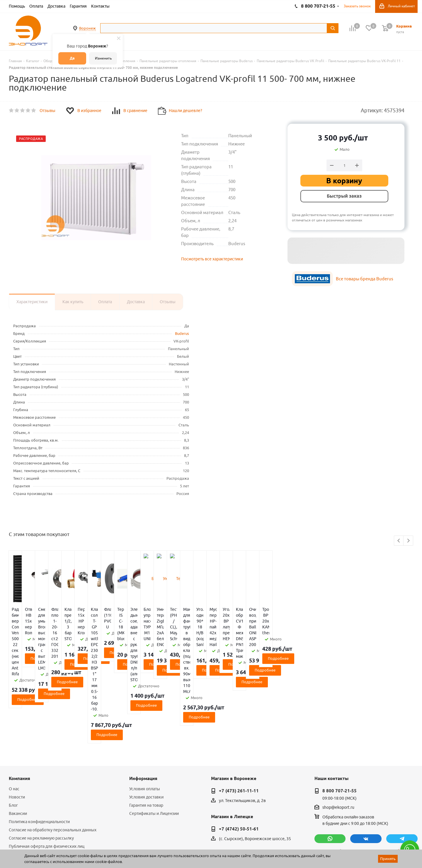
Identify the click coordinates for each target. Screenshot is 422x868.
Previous (399, 541)
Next (408, 541)
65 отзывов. (82, 848)
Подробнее (42, 652)
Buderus (182, 333)
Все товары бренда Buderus (365, 279)
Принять (388, 859)
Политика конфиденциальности (39, 740)
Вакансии (18, 731)
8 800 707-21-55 (340, 709)
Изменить (103, 58)
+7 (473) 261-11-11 (239, 709)
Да (72, 58)
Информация (143, 696)
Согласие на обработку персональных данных (53, 748)
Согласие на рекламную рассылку (41, 756)
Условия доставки (146, 715)
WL (49, 842)
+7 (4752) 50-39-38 (239, 785)
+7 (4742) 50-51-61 (239, 747)
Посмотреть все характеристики (212, 259)
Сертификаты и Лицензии (154, 731)
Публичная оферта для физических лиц (47, 764)
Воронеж (87, 28)
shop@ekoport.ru (338, 725)
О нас (14, 707)
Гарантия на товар (146, 723)
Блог (13, 723)
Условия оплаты (145, 707)
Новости (17, 715)
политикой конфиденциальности (345, 782)
